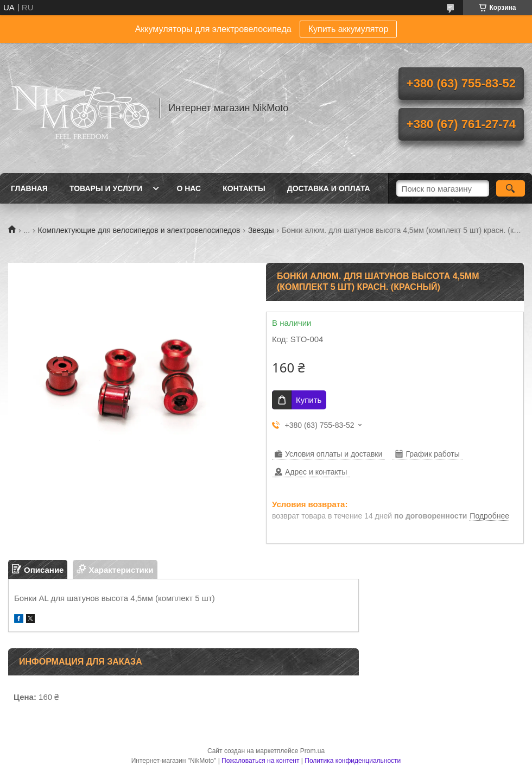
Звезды (261, 230)
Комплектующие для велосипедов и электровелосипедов (139, 230)
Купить (309, 400)
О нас (189, 188)
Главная (29, 188)
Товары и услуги (106, 188)
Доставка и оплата (329, 188)
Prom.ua (312, 751)
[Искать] (511, 188)
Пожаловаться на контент (260, 761)
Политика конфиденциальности (353, 761)
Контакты (244, 188)
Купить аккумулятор (349, 29)
